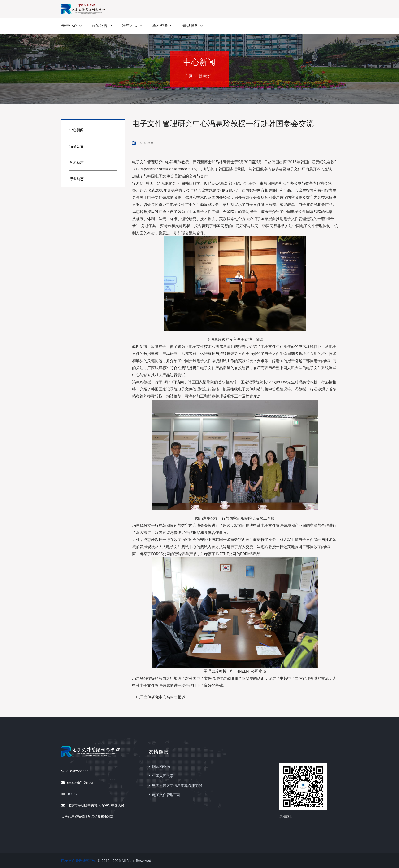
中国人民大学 (163, 776)
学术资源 (160, 26)
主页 (189, 76)
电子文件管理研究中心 (79, 860)
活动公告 (77, 146)
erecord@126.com (78, 783)
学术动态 (77, 162)
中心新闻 (77, 130)
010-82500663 (75, 771)
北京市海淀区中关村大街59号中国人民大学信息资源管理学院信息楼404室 (93, 809)
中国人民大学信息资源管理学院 (177, 785)
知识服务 (190, 26)
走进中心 (69, 26)
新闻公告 (100, 26)
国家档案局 (161, 766)
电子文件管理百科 (166, 795)
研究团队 (130, 26)
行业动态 (77, 179)
